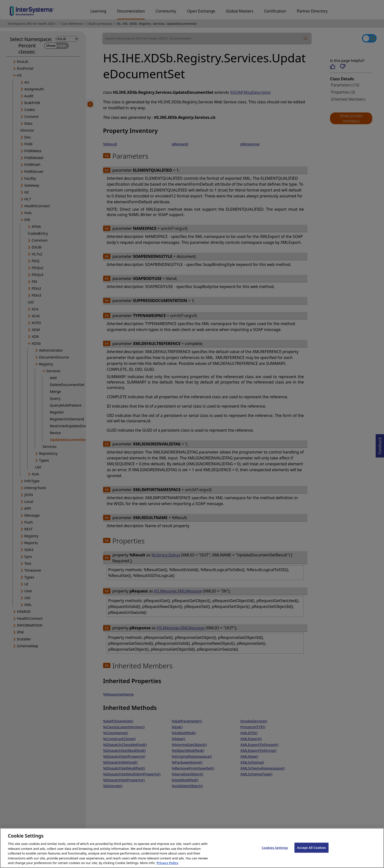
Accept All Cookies (312, 853)
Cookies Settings (275, 853)
